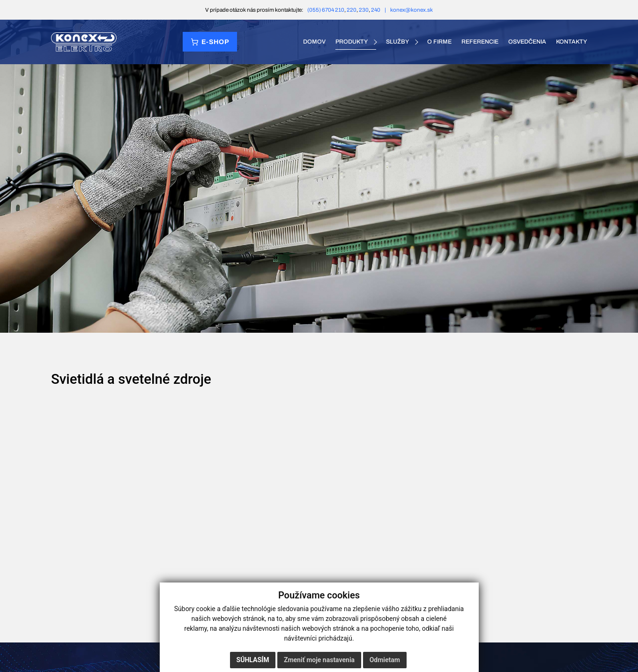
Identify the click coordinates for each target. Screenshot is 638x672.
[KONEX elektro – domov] (84, 42)
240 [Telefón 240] (376, 10)
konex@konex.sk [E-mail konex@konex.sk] (412, 10)
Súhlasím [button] (253, 660)
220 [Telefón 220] (352, 10)
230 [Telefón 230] (364, 10)
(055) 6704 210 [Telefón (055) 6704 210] (326, 10)
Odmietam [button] (385, 660)
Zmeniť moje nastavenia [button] (319, 660)
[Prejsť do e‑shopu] (210, 42)
